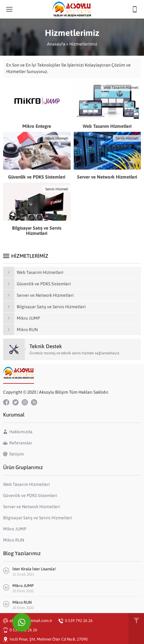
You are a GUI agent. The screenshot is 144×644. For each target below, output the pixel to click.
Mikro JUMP (23, 586)
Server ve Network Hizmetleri (107, 177)
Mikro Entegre (37, 126)
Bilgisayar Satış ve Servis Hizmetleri (37, 231)
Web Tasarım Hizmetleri (107, 126)
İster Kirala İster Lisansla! (34, 569)
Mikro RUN (22, 602)
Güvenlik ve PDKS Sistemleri (37, 177)
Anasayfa (56, 44)
